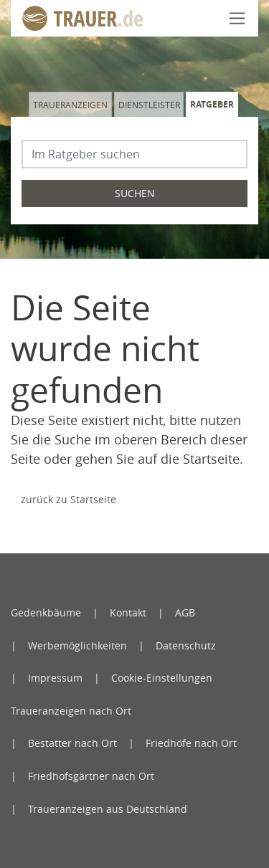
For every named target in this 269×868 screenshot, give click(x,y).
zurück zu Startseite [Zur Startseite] (69, 499)
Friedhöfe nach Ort (191, 743)
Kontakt (128, 612)
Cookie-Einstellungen (162, 678)
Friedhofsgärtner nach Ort (91, 776)
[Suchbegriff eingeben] (134, 154)
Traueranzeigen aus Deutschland (108, 809)
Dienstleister (149, 105)
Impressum (55, 678)
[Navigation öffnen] (237, 18)
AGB (185, 612)
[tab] (71, 104)
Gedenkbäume (46, 612)
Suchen (135, 193)
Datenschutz (186, 645)
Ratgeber (212, 104)
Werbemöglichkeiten (77, 645)
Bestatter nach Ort (72, 743)
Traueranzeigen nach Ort (71, 711)
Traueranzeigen (70, 105)
